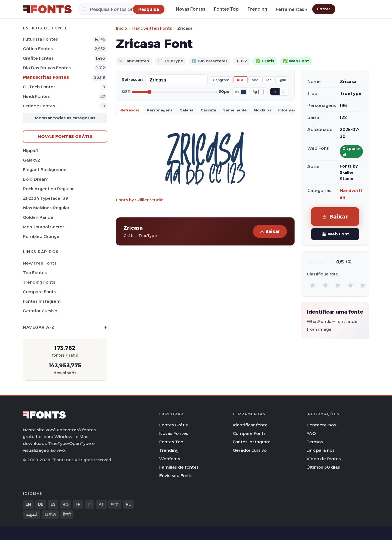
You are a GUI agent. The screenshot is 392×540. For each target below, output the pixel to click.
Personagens (160, 110)
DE (41, 504)
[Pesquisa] (122, 9)
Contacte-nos (321, 425)
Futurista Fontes (40, 39)
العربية (32, 514)
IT (90, 504)
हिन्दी (67, 514)
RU (129, 504)
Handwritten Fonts (152, 28)
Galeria (186, 110)
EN (28, 504)
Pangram (221, 80)
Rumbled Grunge (41, 236)
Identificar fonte (250, 425)
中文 (115, 504)
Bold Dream (36, 179)
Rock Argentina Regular (48, 189)
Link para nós (321, 450)
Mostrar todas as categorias (65, 118)
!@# (282, 80)
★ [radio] (313, 285)
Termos (315, 442)
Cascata (208, 110)
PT (101, 504)
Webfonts (170, 459)
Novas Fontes (191, 9)
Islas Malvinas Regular (46, 208)
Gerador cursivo (40, 311)
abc (255, 80)
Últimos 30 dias (323, 467)
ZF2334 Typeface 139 (45, 198)
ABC (241, 80)
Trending (257, 9)
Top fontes (35, 273)
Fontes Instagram (42, 301)
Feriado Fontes (39, 106)
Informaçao (290, 110)
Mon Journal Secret (44, 227)
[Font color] (243, 92)
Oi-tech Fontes (39, 87)
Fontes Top (226, 9)
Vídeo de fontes (324, 459)
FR (78, 504)
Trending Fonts (39, 282)
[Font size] (174, 92)
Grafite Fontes (38, 58)
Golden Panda (38, 217)
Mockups (262, 110)
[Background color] (261, 92)
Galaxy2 (31, 160)
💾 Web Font (335, 234)
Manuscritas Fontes (46, 77)
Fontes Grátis (174, 425)
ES (53, 504)
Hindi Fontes (36, 96)
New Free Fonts (40, 263)
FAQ (311, 433)
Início (122, 28)
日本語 (50, 514)
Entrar (324, 9)
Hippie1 (30, 151)
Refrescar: (132, 80)
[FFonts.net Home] (47, 9)
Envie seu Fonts (176, 476)
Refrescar (130, 110)
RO (66, 504)
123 (268, 80)
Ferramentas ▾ (292, 9)
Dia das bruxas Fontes (47, 68)
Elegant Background (45, 170)
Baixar (270, 231)
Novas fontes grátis (65, 136)
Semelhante (235, 110)
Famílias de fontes (179, 467)
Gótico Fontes (38, 49)
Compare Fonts (39, 292)
